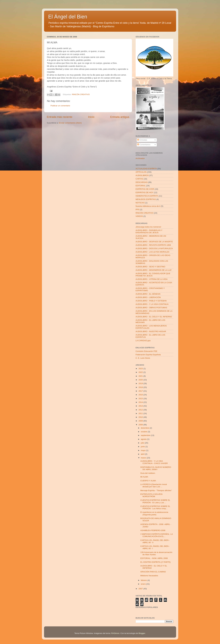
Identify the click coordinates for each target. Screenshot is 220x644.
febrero (144, 580)
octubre (144, 432)
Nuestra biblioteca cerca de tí (148, 206)
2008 (141, 425)
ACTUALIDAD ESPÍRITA (146, 169)
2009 (141, 421)
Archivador (140, 158)
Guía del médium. (148, 473)
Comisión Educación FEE (147, 351)
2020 (141, 380)
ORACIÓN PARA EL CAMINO (153, 572)
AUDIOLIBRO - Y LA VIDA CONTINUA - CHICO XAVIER (154, 462)
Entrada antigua (120, 117)
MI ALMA (144, 477)
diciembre (145, 428)
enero (144, 584)
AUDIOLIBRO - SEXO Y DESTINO (150, 267)
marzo (144, 458)
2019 (141, 383)
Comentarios (144, 145)
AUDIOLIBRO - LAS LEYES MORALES (153, 252)
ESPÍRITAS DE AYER (145, 189)
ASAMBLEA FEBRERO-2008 (153, 530)
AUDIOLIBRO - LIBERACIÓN (148, 297)
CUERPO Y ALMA (148, 481)
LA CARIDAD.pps (143, 341)
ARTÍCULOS (141, 172)
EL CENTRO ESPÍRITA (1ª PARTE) (155, 562)
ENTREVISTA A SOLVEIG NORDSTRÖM (151, 495)
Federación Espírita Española (148, 355)
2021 (141, 376)
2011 (141, 413)
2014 (141, 402)
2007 (141, 589)
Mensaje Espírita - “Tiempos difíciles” (156, 490)
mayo (144, 450)
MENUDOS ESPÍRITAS (146, 199)
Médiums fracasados (149, 576)
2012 (141, 410)
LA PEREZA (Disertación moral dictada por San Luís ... (154, 485)
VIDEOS (139, 216)
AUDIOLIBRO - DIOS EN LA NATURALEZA (154, 248)
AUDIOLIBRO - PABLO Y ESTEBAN (151, 301)
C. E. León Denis (143, 358)
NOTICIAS (140, 203)
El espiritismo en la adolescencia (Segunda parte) (154, 513)
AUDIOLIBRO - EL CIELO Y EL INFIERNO (154, 317)
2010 (141, 417)
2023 (141, 369)
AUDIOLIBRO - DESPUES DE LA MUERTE (154, 242)
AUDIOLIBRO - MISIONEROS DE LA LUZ (154, 270)
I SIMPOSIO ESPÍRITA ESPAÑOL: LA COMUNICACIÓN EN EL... (157, 535)
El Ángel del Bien (68, 17)
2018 (141, 387)
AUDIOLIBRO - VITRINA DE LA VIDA (152, 279)
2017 (141, 391)
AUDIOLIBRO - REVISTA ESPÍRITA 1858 (153, 245)
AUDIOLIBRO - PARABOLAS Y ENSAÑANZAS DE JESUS (149, 231)
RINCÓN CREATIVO (81, 95)
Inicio (91, 117)
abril (143, 454)
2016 (141, 395)
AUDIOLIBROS (142, 175)
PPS (138, 210)
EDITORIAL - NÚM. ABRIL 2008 (154, 558)
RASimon (115, 633)
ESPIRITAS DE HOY (145, 192)
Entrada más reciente (60, 117)
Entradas (142, 140)
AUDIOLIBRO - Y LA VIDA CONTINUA (152, 304)
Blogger (142, 633)
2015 (141, 399)
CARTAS (139, 179)
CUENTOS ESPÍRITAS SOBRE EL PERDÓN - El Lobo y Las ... (155, 501)
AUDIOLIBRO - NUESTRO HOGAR (151, 331)
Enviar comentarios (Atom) (70, 123)
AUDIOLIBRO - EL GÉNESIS (148, 294)
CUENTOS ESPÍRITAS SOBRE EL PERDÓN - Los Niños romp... (155, 507)
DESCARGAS (142, 182)
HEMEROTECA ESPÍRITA (147, 196)
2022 (141, 372)
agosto (144, 439)
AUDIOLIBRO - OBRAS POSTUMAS (151, 308)
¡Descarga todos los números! (148, 227)
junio (143, 447)
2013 (141, 406)
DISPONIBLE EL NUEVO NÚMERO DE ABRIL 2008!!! (156, 468)
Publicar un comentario (60, 106)
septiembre (146, 435)
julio (143, 443)
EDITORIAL (141, 186)
